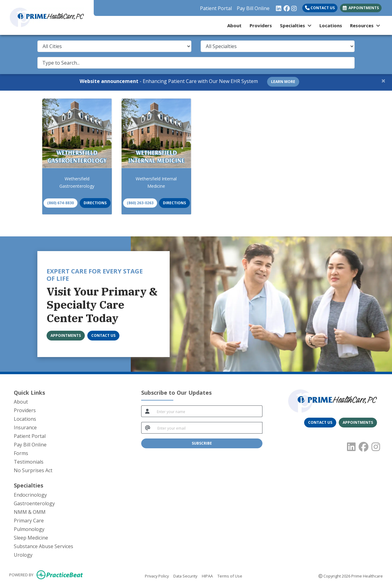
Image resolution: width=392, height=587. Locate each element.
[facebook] (286, 7)
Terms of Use (230, 576)
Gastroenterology (34, 503)
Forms (21, 453)
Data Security (185, 576)
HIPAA (207, 576)
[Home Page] (47, 17)
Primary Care (29, 521)
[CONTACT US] (103, 336)
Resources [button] (365, 25)
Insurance (25, 427)
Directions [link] (95, 203)
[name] (208, 411)
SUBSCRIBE (202, 443)
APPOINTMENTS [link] (361, 8)
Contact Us (320, 8)
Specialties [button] (296, 25)
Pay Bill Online (253, 8)
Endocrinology (30, 495)
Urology (23, 555)
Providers (261, 25)
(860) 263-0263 (140, 203)
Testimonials (29, 462)
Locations (331, 25)
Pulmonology (29, 529)
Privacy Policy (157, 576)
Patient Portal (216, 8)
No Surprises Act (33, 470)
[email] (208, 428)
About (234, 25)
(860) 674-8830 (60, 203)
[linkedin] (278, 7)
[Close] (383, 81)
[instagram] (294, 7)
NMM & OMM (30, 512)
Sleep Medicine (31, 538)
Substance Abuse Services (43, 546)
